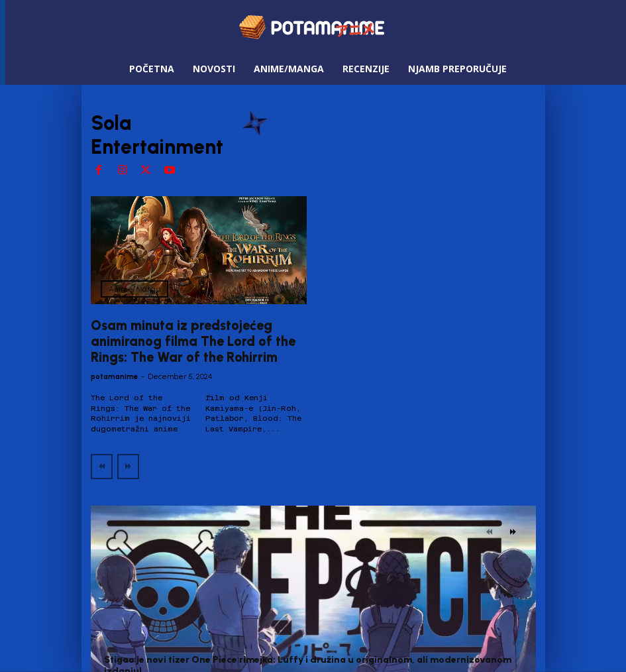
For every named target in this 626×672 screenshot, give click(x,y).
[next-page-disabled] (128, 466)
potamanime (114, 377)
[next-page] (513, 532)
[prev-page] (102, 466)
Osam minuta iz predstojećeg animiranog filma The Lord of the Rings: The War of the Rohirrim (193, 341)
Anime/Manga (135, 289)
